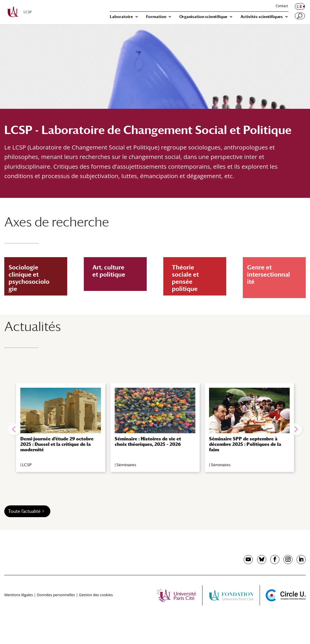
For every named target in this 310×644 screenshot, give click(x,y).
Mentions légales (19, 595)
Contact (282, 6)
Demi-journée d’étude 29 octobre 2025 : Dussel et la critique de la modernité (57, 444)
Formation (156, 17)
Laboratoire (121, 17)
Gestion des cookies (96, 595)
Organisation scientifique (203, 17)
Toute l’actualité (24, 511)
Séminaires (126, 465)
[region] (155, 429)
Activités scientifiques (262, 17)
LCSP (27, 465)
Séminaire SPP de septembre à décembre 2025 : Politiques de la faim (245, 444)
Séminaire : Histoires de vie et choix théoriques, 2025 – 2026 (148, 442)
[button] (14, 429)
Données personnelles (56, 595)
